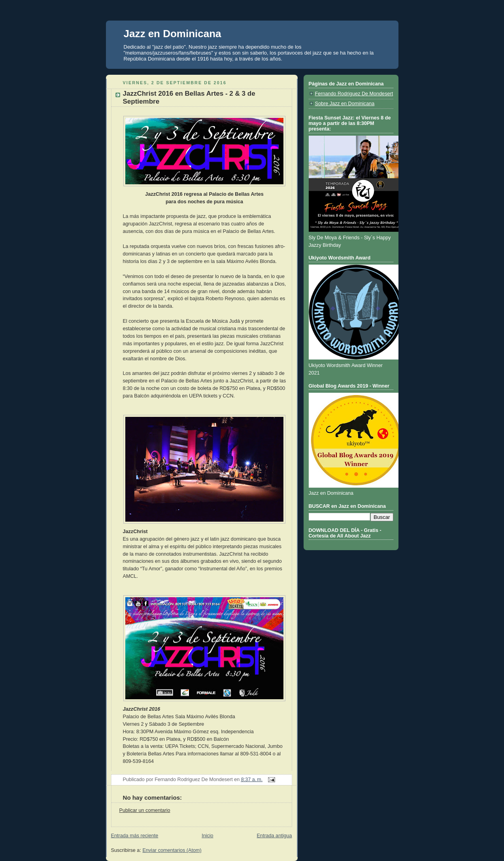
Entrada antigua (274, 836)
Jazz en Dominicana (173, 34)
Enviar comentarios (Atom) (172, 850)
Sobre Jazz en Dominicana (345, 104)
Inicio (207, 836)
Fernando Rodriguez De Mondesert (354, 94)
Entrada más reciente (135, 836)
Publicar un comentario (145, 810)
